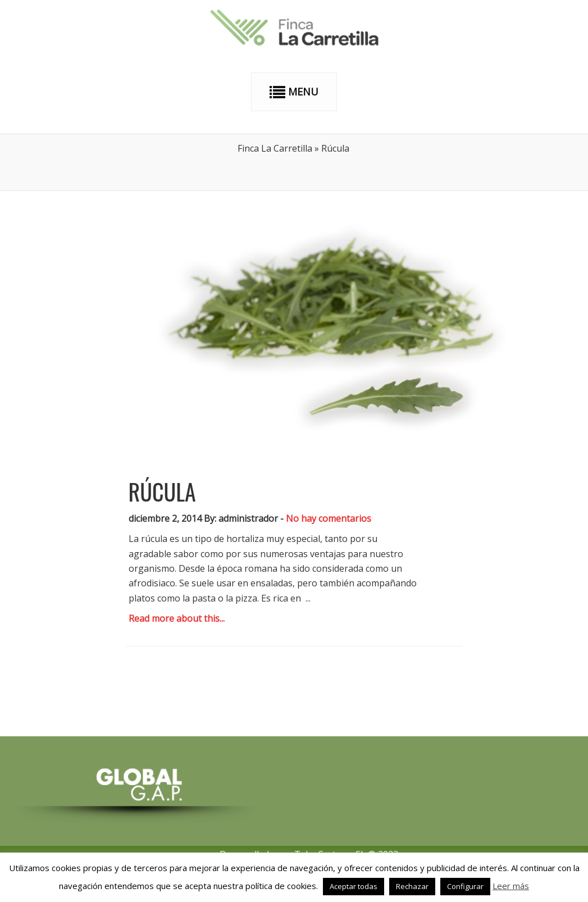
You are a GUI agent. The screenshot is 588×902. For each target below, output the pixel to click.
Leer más (511, 886)
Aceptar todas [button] (354, 886)
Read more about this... (177, 618)
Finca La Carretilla (275, 148)
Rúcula (162, 491)
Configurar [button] (465, 886)
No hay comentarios (329, 518)
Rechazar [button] (412, 886)
